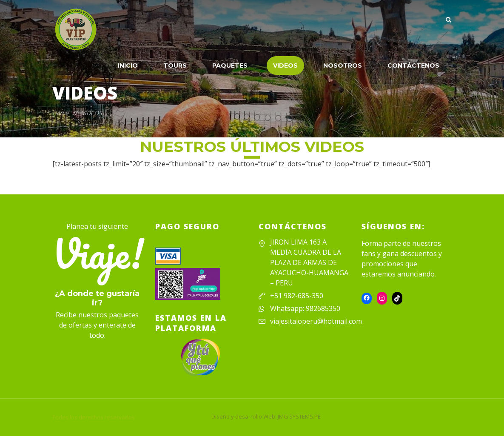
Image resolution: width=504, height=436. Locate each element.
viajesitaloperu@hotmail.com (316, 321)
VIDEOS (285, 66)
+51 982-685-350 (297, 296)
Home (60, 113)
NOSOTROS (343, 66)
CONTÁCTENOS (413, 66)
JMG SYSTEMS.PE (299, 416)
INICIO (128, 66)
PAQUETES (230, 66)
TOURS (175, 66)
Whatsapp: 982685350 (305, 308)
